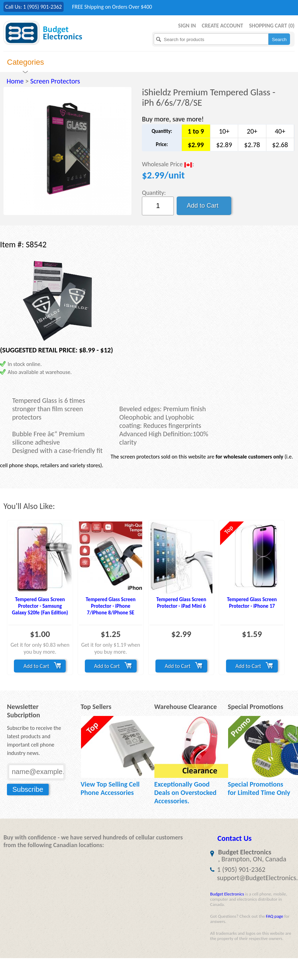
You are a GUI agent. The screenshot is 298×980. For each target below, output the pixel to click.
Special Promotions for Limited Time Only (259, 788)
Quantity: (154, 193)
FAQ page (275, 916)
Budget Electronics (227, 894)
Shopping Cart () (272, 26)
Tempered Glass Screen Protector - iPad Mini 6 (181, 603)
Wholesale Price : (168, 165)
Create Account (222, 26)
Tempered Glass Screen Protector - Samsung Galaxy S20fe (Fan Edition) (40, 606)
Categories (25, 62)
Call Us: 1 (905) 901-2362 (34, 7)
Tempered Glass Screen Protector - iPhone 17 (252, 603)
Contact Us (234, 838)
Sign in (187, 26)
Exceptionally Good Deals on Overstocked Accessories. (185, 792)
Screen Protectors (55, 81)
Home (15, 81)
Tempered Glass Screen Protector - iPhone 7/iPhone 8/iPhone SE (110, 606)
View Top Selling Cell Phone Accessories (110, 788)
